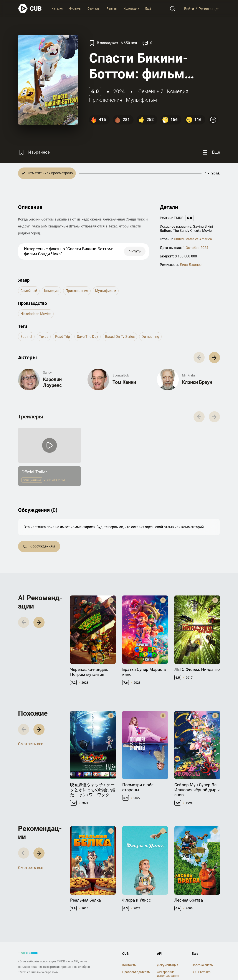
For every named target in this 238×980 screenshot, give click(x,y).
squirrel (26, 337)
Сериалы (94, 8)
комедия (178, 91)
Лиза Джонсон (192, 265)
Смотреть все (31, 744)
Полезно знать (202, 965)
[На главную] (30, 9)
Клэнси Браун (197, 382)
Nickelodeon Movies (36, 314)
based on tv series (120, 337)
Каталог (57, 8)
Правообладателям (136, 972)
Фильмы (75, 8)
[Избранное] (34, 152)
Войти (189, 9)
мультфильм (141, 100)
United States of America (193, 239)
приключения (106, 100)
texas (44, 337)
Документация (168, 965)
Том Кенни (124, 382)
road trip (63, 337)
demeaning (150, 337)
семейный (151, 91)
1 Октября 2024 (196, 248)
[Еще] (211, 152)
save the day (88, 337)
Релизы (112, 8)
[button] (214, 357)
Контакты (129, 965)
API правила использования (168, 974)
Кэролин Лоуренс (52, 382)
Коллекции (131, 8)
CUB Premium (201, 972)
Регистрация (209, 9)
